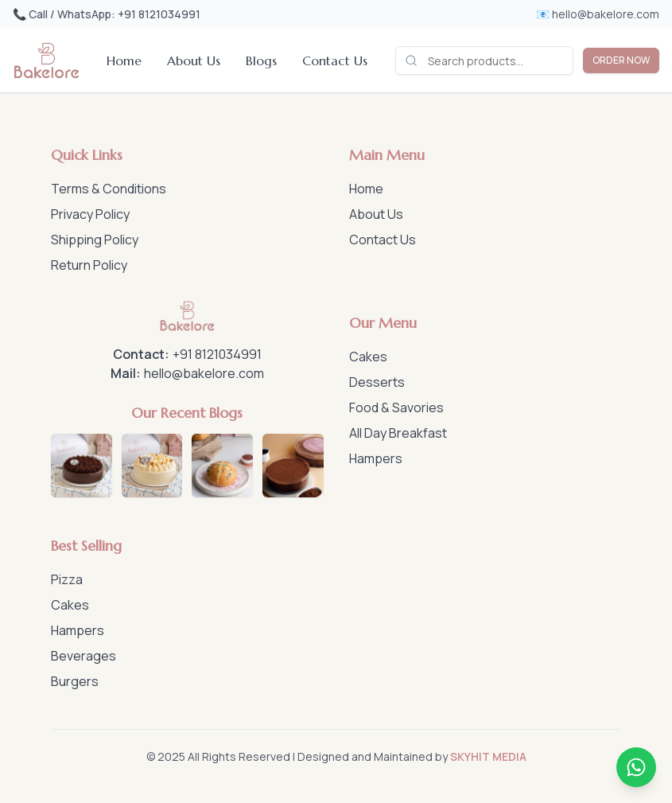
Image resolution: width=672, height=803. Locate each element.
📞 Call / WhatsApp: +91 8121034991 (107, 14)
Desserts (377, 382)
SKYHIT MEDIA (488, 756)
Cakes (368, 357)
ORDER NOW (621, 60)
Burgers (75, 681)
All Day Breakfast (398, 433)
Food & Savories (396, 407)
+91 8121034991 (217, 354)
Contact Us (335, 60)
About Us (194, 60)
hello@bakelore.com (204, 373)
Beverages (84, 656)
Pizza (67, 579)
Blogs (261, 60)
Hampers (376, 458)
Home (124, 60)
